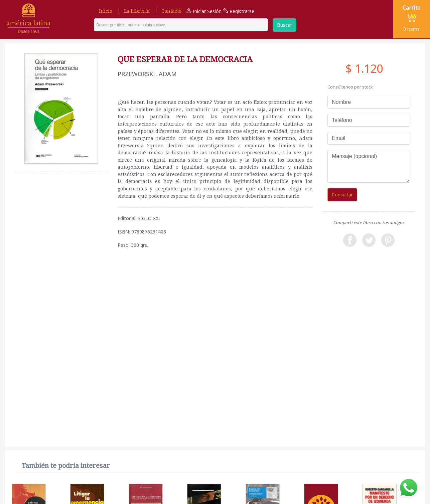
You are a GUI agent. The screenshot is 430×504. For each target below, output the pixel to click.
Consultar (342, 195)
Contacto (171, 11)
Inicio (106, 11)
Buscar (284, 25)
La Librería (137, 11)
